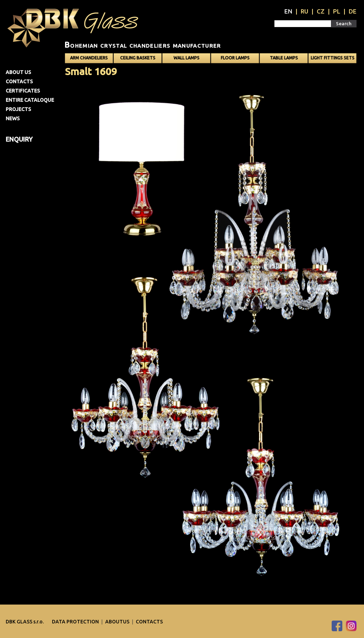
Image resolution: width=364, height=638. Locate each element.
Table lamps (284, 58)
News (13, 118)
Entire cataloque (30, 100)
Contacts (19, 81)
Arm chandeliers (89, 58)
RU (304, 11)
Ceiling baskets (138, 58)
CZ (321, 11)
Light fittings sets (333, 58)
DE (353, 11)
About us (18, 72)
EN (288, 11)
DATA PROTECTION (76, 622)
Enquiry (19, 139)
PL (337, 11)
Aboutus (118, 622)
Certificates (23, 91)
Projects (18, 109)
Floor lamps (235, 58)
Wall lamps (186, 58)
